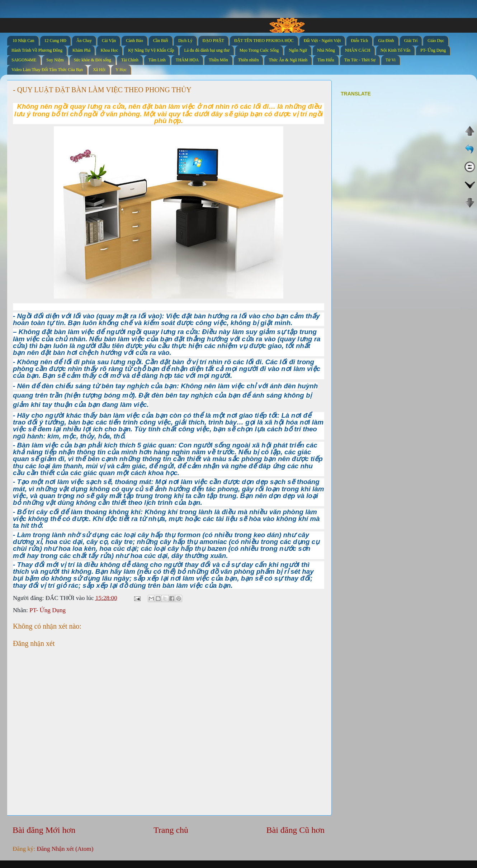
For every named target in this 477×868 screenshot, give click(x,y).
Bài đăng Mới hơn (44, 830)
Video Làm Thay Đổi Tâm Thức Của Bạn (47, 70)
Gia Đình (386, 41)
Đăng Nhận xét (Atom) (65, 849)
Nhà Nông (326, 50)
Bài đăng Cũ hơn (296, 830)
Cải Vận (109, 41)
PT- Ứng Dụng (433, 50)
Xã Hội (99, 70)
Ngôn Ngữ (298, 50)
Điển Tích (359, 41)
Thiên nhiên (249, 60)
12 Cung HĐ (55, 41)
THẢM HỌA (187, 60)
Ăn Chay (84, 41)
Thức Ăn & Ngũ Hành (288, 60)
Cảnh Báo (134, 41)
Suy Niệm (55, 60)
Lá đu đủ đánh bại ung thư (207, 50)
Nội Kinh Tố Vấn (396, 50)
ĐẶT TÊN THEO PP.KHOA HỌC (264, 41)
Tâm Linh (157, 60)
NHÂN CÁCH (358, 50)
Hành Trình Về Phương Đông (37, 50)
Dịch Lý (185, 41)
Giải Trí (411, 41)
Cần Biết (161, 41)
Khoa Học (109, 50)
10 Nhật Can (23, 41)
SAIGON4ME (24, 60)
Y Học (121, 70)
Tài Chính (130, 60)
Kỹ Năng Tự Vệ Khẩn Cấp (151, 50)
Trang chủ (171, 830)
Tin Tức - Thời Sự (360, 60)
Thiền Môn (218, 60)
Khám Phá (81, 50)
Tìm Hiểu (326, 60)
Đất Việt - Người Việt (322, 41)
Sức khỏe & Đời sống (93, 60)
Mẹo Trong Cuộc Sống (259, 50)
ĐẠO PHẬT (213, 41)
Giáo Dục (436, 41)
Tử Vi (391, 60)
